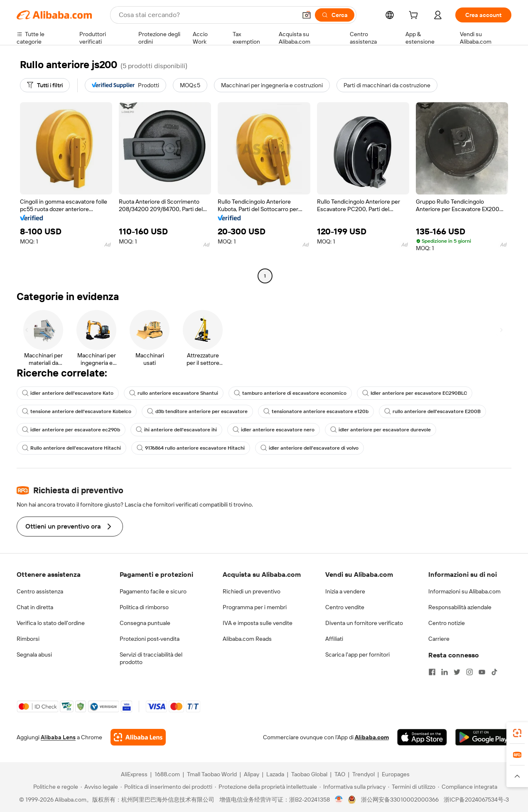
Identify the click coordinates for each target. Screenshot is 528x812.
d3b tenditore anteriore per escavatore (197, 411)
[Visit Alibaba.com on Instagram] (469, 672)
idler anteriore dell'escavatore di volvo (309, 448)
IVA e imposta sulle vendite (258, 623)
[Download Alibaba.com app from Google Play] (483, 737)
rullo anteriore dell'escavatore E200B (432, 411)
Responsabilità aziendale (460, 607)
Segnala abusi (34, 655)
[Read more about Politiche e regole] (54, 787)
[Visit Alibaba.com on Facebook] (432, 672)
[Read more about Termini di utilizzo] (412, 787)
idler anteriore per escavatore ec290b (71, 430)
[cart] (415, 16)
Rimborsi (28, 639)
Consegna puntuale (145, 623)
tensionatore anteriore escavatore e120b (316, 411)
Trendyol (363, 774)
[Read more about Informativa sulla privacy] (352, 787)
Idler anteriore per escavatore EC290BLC (415, 393)
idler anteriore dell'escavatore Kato (68, 393)
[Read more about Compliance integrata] (468, 787)
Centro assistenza (40, 591)
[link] (517, 733)
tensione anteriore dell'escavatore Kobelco (77, 411)
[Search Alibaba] (207, 15)
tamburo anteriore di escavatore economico (290, 393)
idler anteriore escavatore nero (274, 430)
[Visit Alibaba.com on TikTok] (494, 672)
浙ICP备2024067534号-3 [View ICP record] (476, 800)
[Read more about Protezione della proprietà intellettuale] (266, 787)
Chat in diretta (35, 607)
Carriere (439, 639)
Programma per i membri (255, 607)
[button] (307, 15)
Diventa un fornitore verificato (364, 623)
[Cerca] (335, 15)
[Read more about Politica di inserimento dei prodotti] (166, 787)
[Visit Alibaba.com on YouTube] (482, 672)
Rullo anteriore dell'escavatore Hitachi (71, 448)
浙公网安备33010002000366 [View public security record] (400, 800)
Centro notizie (447, 623)
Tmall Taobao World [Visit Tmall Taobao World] (212, 774)
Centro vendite (345, 607)
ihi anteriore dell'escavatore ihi (176, 430)
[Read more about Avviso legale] (99, 787)
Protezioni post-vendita (150, 639)
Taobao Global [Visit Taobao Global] (309, 774)
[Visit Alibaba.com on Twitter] (457, 672)
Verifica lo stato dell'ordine (51, 623)
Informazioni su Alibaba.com (464, 591)
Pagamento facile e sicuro (153, 591)
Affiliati (334, 639)
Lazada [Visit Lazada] (275, 774)
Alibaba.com (372, 737)
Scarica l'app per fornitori (357, 655)
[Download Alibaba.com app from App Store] (422, 737)
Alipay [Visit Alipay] (252, 774)
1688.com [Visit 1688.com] (167, 774)
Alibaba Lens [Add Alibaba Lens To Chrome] (58, 737)
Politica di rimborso (144, 607)
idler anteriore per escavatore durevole (381, 430)
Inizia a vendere (345, 591)
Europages (396, 774)
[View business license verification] (339, 800)
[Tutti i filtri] (45, 85)
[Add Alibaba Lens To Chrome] (138, 737)
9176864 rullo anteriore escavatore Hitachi (191, 448)
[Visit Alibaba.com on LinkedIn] (445, 672)
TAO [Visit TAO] (340, 774)
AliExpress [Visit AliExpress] (134, 774)
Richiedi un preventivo (252, 591)
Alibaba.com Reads (247, 639)
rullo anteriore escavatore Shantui (174, 393)
